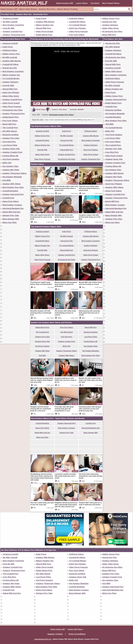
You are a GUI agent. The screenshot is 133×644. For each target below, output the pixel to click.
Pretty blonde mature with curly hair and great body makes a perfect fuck (66, 188)
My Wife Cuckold (10, 22)
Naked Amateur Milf (65, 3)
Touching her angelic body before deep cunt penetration (41, 283)
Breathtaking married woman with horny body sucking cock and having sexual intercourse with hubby (42, 477)
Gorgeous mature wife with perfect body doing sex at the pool (90, 217)
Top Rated (95, 3)
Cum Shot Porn (9, 142)
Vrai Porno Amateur (11, 159)
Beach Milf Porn (109, 35)
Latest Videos (82, 3)
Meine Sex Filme (10, 222)
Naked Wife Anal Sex (11, 212)
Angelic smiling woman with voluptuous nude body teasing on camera (42, 188)
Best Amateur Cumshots (13, 25)
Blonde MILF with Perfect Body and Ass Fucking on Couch (90, 283)
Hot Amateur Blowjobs (12, 177)
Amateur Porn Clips (11, 138)
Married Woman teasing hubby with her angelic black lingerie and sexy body (42, 380)
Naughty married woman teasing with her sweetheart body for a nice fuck (41, 409)
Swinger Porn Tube (11, 215)
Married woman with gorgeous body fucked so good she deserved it (66, 284)
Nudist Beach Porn (44, 35)
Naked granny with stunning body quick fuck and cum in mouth (89, 313)
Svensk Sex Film (109, 22)
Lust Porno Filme (10, 145)
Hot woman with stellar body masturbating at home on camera (65, 313)
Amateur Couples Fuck (12, 152)
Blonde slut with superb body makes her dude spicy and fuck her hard (90, 380)
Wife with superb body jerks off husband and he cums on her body (42, 217)
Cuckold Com (8, 198)
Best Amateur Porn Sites (13, 187)
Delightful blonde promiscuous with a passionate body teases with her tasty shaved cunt (66, 505)
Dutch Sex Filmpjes (77, 28)
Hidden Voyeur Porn (111, 18)
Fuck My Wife (9, 28)
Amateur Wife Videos (12, 184)
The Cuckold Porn (10, 128)
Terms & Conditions (77, 634)
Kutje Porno (41, 18)
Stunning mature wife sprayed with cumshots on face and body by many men (90, 409)
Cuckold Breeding (10, 191)
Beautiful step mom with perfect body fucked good (64, 216)
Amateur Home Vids (11, 149)
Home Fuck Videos (11, 201)
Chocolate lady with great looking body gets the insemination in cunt (64, 409)
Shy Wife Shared (10, 131)
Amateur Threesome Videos (14, 173)
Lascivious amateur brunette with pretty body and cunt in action (65, 476)
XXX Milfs (7, 180)
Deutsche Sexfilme (11, 135)
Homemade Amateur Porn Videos (61, 115)
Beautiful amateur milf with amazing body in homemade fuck (41, 313)
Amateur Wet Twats (11, 170)
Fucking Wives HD (10, 156)
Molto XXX (7, 163)
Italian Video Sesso (110, 28)
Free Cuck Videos (77, 35)
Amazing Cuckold (10, 18)
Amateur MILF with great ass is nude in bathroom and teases (90, 504)
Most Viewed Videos (111, 3)
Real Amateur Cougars (12, 205)
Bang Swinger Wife (11, 219)
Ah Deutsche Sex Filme (112, 31)
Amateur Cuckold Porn (13, 31)
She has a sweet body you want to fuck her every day (42, 504)
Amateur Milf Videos (75, 629)
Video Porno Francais (78, 31)
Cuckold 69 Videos (77, 22)
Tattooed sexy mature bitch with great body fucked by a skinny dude (89, 188)
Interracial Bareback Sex (13, 208)
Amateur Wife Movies (45, 22)
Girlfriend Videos (76, 18)
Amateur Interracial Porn (13, 194)
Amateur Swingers (110, 25)
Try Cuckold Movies (78, 25)
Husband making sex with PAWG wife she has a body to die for (66, 380)
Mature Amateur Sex (45, 25)
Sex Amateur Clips (10, 166)
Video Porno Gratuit (45, 31)
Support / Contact (55, 634)
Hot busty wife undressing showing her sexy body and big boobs (90, 476)
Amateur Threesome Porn (14, 35)
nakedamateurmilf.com (43, 639)
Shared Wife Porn (44, 28)
